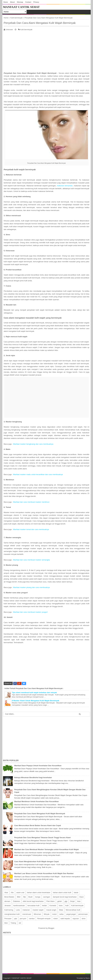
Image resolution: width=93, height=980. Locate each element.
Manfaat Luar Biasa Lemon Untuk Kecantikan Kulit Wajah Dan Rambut (44, 873)
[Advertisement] (47, 50)
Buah (30, 897)
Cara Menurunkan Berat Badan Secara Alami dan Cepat (38, 825)
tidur (6, 923)
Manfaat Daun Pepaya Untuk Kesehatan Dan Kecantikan (38, 766)
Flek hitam (50, 901)
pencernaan (83, 914)
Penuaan (8, 919)
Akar (6, 892)
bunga (38, 897)
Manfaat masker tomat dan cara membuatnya (31, 529)
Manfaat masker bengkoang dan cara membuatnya (33, 444)
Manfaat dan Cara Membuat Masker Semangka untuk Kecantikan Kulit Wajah (47, 849)
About (12, 2)
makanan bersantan (65, 186)
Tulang (13, 923)
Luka (18, 910)
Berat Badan (9, 897)
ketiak (44, 906)
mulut (54, 914)
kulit (67, 906)
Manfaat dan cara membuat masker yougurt (30, 612)
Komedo (53, 906)
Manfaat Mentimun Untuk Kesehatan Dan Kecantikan (36, 801)
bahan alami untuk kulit (62, 892)
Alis (12, 892)
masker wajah (38, 910)
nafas (61, 914)
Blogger (51, 928)
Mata (61, 910)
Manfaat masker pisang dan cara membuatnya (31, 587)
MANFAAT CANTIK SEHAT (21, 7)
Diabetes (16, 901)
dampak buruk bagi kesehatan (65, 897)
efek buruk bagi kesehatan (33, 901)
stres (84, 919)
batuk (76, 892)
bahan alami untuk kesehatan (39, 892)
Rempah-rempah (44, 919)
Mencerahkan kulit (73, 910)
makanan (26, 910)
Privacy (36, 2)
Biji (24, 897)
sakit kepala (65, 919)
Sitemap (20, 2)
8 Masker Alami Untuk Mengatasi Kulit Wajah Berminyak (36, 701)
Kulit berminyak (16, 18)
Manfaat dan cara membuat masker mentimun (31, 502)
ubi (20, 923)
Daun (81, 897)
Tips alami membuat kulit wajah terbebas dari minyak (34, 693)
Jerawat (8, 906)
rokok (56, 919)
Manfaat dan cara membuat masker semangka (32, 560)
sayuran (76, 919)
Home (6, 2)
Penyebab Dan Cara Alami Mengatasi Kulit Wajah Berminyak (40, 23)
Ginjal (72, 901)
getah (60, 901)
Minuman (37, 914)
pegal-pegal (71, 914)
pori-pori (23, 919)
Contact (28, 2)
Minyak (47, 914)
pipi (16, 919)
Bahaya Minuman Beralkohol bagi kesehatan (33, 777)
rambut (32, 919)
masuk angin (51, 910)
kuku (61, 906)
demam (7, 901)
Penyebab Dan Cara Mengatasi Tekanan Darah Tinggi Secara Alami (42, 838)
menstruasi (27, 914)
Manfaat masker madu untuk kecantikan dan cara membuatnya (38, 474)
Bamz (88, 978)
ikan (79, 901)
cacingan (47, 897)
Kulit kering (9, 910)
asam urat (20, 892)
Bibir (19, 897)
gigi (66, 901)
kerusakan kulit (33, 906)
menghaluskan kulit (12, 914)
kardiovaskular (19, 906)
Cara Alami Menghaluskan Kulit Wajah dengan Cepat (36, 862)
